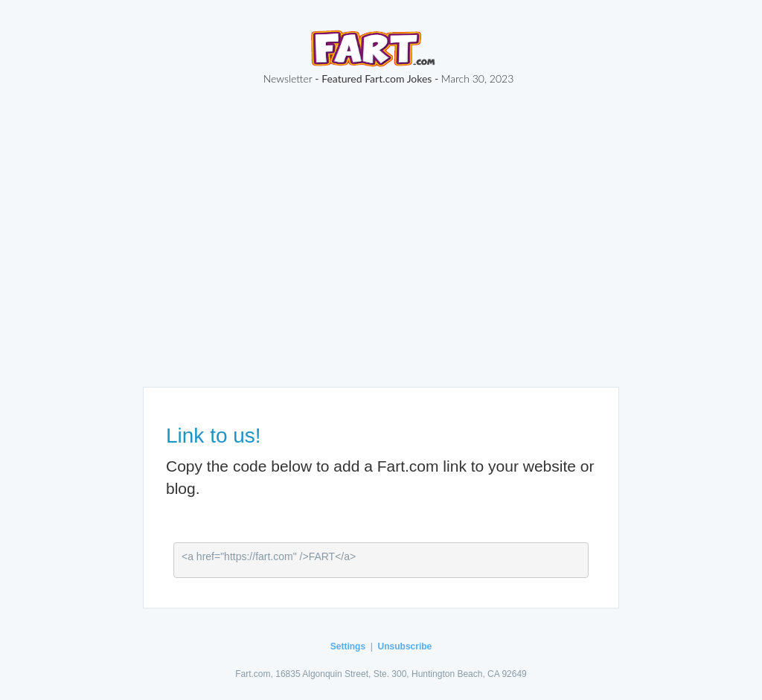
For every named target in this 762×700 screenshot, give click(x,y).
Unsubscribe (405, 646)
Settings (348, 646)
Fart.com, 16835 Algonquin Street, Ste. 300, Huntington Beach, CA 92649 (381, 674)
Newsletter (288, 78)
